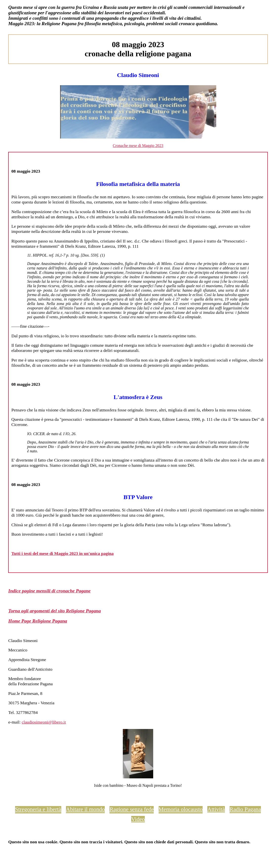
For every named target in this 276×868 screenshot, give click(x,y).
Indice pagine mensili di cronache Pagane (49, 591)
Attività (216, 809)
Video (138, 819)
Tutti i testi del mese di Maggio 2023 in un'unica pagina (63, 553)
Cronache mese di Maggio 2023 (138, 146)
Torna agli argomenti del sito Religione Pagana (54, 611)
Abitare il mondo (85, 809)
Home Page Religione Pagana (38, 621)
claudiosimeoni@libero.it (44, 722)
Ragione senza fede (132, 809)
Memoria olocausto (181, 809)
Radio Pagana (245, 809)
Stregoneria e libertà (38, 809)
